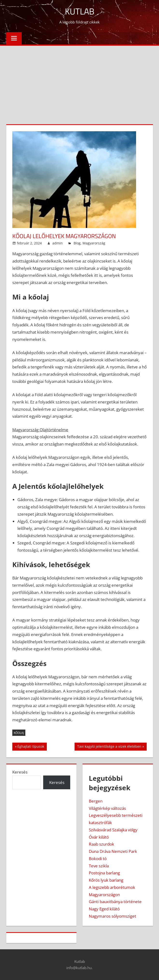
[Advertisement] (79, 82)
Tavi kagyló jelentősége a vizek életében (109, 747)
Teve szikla (99, 866)
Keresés (20, 772)
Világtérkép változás (107, 808)
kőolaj (19, 733)
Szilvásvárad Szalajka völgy (113, 830)
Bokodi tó (98, 859)
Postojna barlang (104, 873)
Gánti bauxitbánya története (115, 902)
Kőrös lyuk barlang (106, 880)
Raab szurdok (101, 844)
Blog (77, 243)
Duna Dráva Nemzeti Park (113, 851)
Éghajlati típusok (31, 747)
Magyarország (94, 243)
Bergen (96, 801)
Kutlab (80, 11)
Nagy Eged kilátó (104, 909)
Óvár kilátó (99, 837)
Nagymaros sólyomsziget (112, 916)
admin (58, 243)
